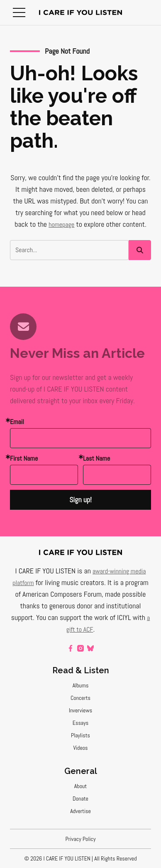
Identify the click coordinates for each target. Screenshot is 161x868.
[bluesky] (90, 648)
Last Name (96, 458)
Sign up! (80, 500)
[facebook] (71, 648)
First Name (24, 458)
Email (17, 422)
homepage (61, 224)
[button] (19, 12)
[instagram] (80, 648)
